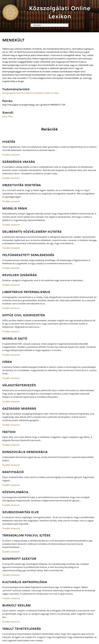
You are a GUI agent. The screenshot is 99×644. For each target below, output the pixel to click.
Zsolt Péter (8, 117)
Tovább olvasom (11, 155)
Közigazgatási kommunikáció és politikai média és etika (30, 93)
